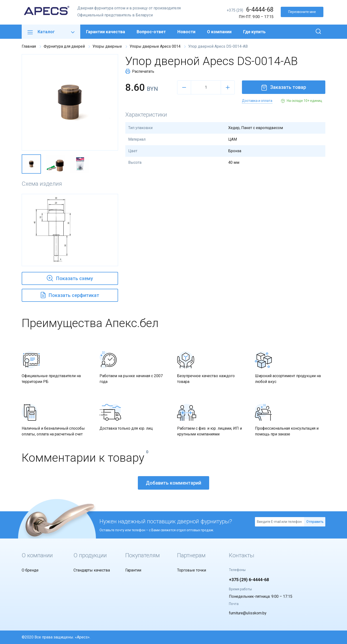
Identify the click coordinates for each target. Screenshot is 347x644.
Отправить (315, 522)
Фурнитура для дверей (64, 46)
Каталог (51, 32)
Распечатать (140, 71)
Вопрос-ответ (151, 32)
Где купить (254, 32)
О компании (219, 32)
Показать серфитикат (70, 295)
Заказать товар (284, 87)
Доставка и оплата (257, 101)
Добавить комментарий (173, 483)
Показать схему (70, 278)
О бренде (30, 570)
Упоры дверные (107, 46)
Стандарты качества (92, 570)
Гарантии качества (106, 32)
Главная (29, 46)
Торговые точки (192, 570)
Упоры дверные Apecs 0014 (155, 46)
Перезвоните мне (302, 12)
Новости (186, 32)
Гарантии (133, 570)
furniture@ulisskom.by (248, 613)
